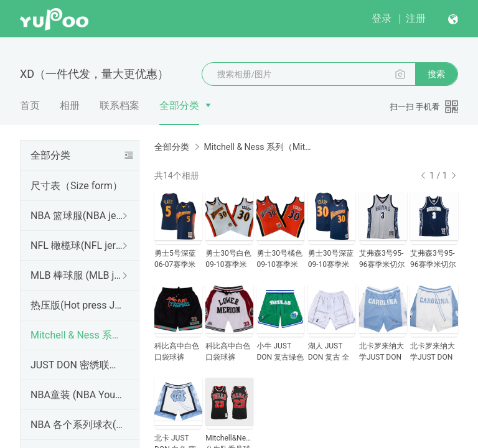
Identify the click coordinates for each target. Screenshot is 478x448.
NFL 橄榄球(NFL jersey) (77, 245)
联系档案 (119, 105)
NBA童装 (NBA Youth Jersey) (77, 395)
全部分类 (179, 105)
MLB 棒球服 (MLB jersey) (77, 275)
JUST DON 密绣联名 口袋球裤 (77, 365)
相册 (70, 105)
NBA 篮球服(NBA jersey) (77, 216)
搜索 (436, 74)
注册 (416, 18)
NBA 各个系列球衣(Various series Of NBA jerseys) (77, 425)
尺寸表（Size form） (77, 186)
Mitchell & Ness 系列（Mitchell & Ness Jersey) (77, 335)
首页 (30, 105)
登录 (382, 18)
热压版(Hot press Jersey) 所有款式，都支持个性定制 (77, 305)
